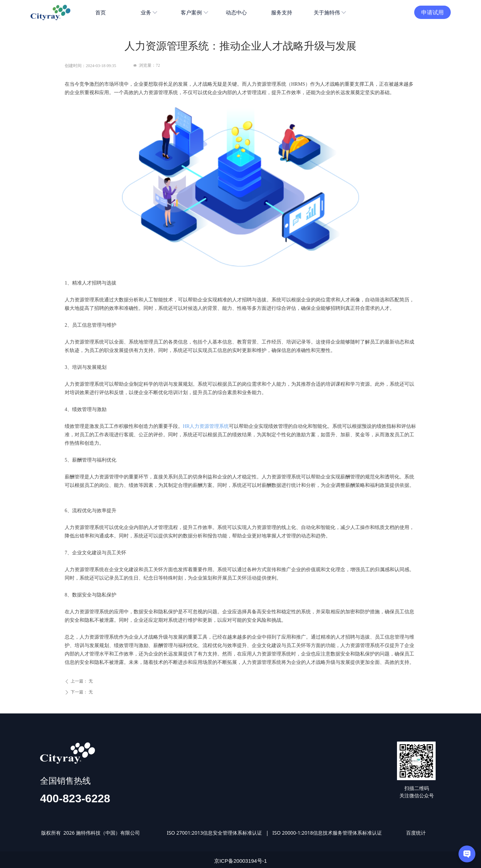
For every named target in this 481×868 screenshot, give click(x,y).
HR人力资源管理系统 (206, 426)
